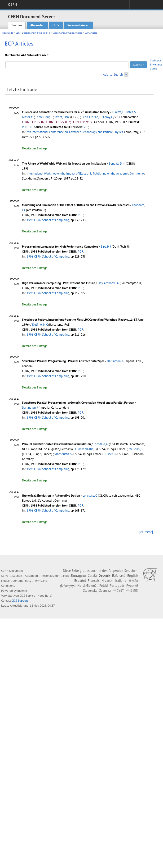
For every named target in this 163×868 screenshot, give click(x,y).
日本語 (133, 581)
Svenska (105, 591)
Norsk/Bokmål (87, 586)
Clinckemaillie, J (85, 449)
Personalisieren (78, 25)
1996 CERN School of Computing (48, 220)
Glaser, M (28, 117)
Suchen (17, 25)
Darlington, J (115, 361)
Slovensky (90, 591)
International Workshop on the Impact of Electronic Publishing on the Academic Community (86, 173)
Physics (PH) (44, 33)
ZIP (86, 127)
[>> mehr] (146, 532)
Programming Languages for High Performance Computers (60, 247)
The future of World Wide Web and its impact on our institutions (64, 164)
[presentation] (82, 112)
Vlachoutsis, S (63, 454)
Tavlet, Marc (62, 117)
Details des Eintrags (35, 148)
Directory (150, 6)
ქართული (68, 586)
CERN (12, 5)
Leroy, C (108, 117)
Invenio (22, 591)
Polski (104, 586)
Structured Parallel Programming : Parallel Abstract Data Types (63, 361)
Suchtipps (156, 60)
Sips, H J (106, 247)
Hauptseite (8, 33)
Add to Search (113, 74)
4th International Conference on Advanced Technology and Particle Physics (75, 132)
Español (80, 581)
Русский (132, 586)
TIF (30, 127)
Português (117, 586)
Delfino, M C (40, 325)
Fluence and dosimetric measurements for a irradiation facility (66, 112)
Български (78, 576)
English (133, 576)
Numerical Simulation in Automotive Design (51, 496)
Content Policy (22, 581)
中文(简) (119, 591)
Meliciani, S (136, 449)
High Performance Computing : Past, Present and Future (59, 283)
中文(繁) (132, 591)
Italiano (121, 581)
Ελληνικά (119, 576)
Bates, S (131, 112)
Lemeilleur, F (44, 117)
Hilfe (56, 25)
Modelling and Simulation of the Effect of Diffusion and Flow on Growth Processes (76, 205)
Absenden (37, 25)
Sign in (136, 6)
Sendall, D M (117, 164)
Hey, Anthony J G (108, 283)
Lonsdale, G (101, 444)
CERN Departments (25, 33)
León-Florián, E (91, 117)
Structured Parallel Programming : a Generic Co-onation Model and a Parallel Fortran (78, 403)
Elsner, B (110, 454)
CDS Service (27, 596)
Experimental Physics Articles (67, 33)
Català (92, 576)
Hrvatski (107, 581)
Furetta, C (118, 112)
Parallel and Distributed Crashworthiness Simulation (56, 444)
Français (94, 581)
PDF (25, 127)
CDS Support (20, 601)
